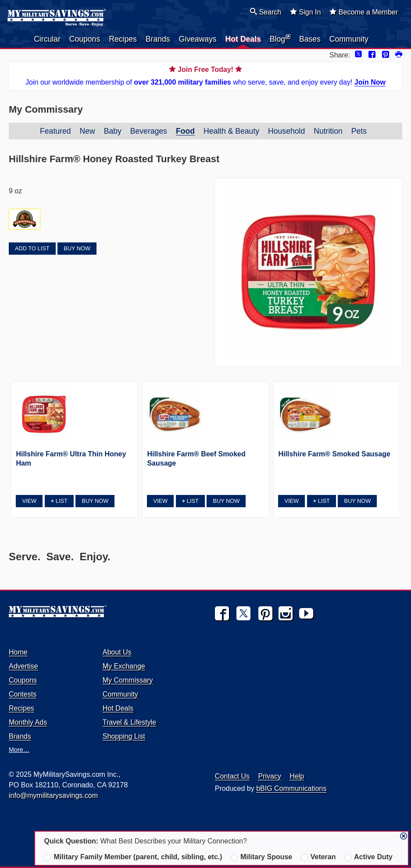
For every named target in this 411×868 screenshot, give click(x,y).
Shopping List (124, 736)
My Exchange (124, 666)
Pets (359, 131)
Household (286, 131)
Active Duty (368, 857)
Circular (47, 39)
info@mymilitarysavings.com (53, 795)
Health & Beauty (231, 131)
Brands (158, 39)
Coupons (85, 39)
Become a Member (364, 12)
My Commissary (128, 680)
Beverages (149, 131)
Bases (310, 39)
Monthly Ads (28, 722)
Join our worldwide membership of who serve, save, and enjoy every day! (205, 75)
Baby (113, 131)
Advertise (23, 666)
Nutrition (328, 131)
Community (349, 39)
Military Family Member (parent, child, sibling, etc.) (133, 857)
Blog (280, 39)
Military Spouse (261, 857)
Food (185, 131)
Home (18, 652)
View (29, 501)
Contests (23, 694)
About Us (117, 652)
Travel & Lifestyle (129, 722)
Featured (55, 131)
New (87, 131)
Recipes (123, 39)
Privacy (269, 776)
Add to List (32, 248)
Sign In (305, 12)
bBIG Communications (291, 788)
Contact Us (232, 776)
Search (266, 12)
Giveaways (198, 39)
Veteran (318, 857)
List (59, 501)
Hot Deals (243, 39)
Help (297, 776)
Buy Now (77, 248)
